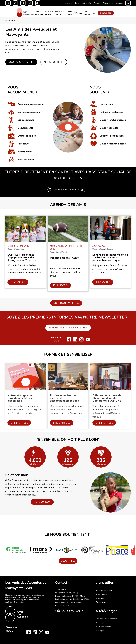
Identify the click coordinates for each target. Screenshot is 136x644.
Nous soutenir (102, 594)
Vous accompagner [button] (21, 62)
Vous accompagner (104, 590)
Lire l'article (19, 423)
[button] (8, 3)
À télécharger (106, 611)
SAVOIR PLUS (68, 561)
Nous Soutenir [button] (54, 62)
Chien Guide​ (69, 13)
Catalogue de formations (106, 619)
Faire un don (101, 602)
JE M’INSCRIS (18, 282)
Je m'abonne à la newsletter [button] (68, 328)
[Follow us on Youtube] (88, 339)
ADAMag (100, 623)
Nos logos (100, 631)
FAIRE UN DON (106, 13)
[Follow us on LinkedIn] (75, 339)
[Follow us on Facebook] (69, 339)
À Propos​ (78, 13)
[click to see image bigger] (108, 50)
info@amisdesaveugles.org (67, 593)
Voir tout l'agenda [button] (66, 303)
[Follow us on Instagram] (81, 339)
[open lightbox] (35, 453)
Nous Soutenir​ (87, 13)
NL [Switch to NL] (128, 3)
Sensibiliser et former (60, 13)
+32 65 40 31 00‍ (63, 590)
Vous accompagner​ (37, 13)
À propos (100, 598)
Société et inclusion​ (49, 13)
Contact (61, 583)
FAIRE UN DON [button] (42, 502)
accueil (9, 20)
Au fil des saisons (103, 627)
